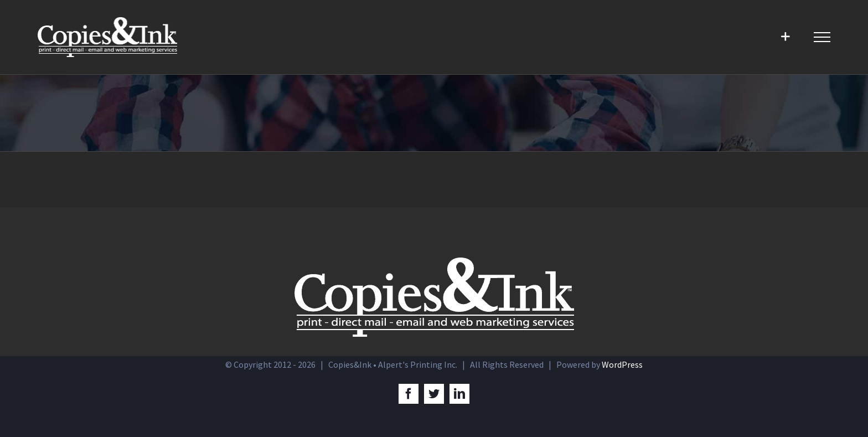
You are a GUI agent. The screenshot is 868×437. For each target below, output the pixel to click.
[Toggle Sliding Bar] (785, 37)
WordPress (622, 364)
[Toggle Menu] (822, 37)
